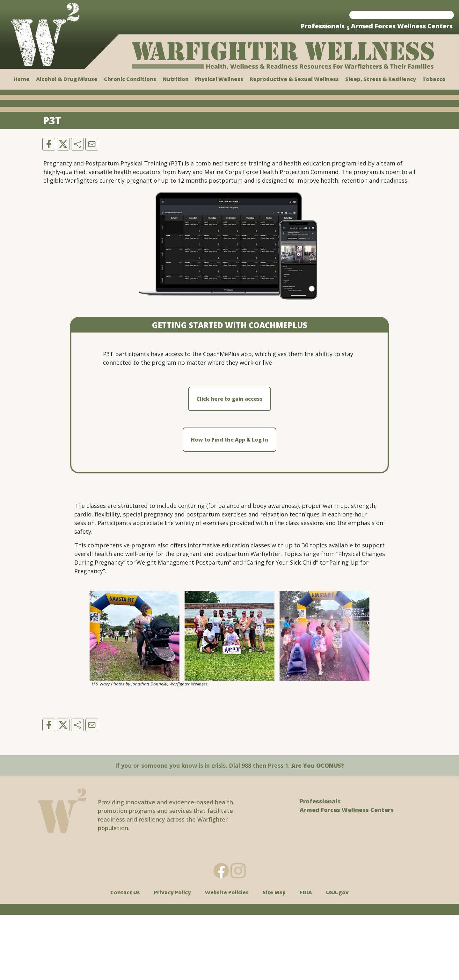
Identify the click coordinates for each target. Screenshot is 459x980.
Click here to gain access (229, 464)
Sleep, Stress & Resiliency (381, 79)
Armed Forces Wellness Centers (402, 26)
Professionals (323, 26)
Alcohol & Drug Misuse (67, 79)
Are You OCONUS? (318, 830)
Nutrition (176, 79)
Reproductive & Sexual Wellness (294, 79)
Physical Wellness (219, 79)
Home (22, 79)
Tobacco (434, 79)
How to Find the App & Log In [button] (229, 505)
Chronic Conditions (130, 79)
